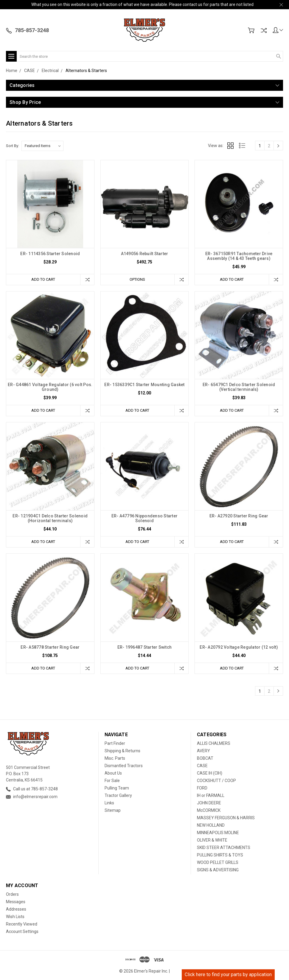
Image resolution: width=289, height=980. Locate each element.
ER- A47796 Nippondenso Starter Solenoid (145, 518)
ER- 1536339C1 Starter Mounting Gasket (144, 385)
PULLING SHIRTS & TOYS (220, 855)
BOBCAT (205, 758)
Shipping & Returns (122, 751)
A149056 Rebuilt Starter (145, 254)
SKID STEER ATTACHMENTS (224, 848)
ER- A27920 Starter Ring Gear (239, 516)
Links (109, 803)
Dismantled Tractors (124, 766)
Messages (16, 902)
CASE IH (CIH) (210, 773)
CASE (202, 766)
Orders (12, 894)
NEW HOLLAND (211, 825)
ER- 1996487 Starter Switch (145, 647)
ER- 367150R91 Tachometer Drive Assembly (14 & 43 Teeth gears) (239, 256)
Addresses (16, 909)
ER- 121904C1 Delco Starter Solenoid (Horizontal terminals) (50, 518)
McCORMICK (209, 810)
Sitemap (113, 810)
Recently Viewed (22, 924)
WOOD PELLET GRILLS (218, 862)
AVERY (203, 751)
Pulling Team (117, 788)
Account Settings (22, 931)
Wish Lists (15, 917)
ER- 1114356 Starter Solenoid (50, 254)
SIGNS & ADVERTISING (218, 870)
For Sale (112, 781)
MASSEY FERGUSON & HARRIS (226, 818)
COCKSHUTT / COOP (216, 781)
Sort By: (13, 146)
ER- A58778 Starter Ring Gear (50, 647)
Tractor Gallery (118, 795)
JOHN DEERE (209, 803)
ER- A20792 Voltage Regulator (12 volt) (239, 647)
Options (137, 279)
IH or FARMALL (211, 795)
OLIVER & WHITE (212, 840)
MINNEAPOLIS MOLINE (218, 833)
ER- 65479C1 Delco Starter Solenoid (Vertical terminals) (239, 387)
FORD (202, 788)
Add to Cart (43, 279)
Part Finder (115, 743)
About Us (113, 773)
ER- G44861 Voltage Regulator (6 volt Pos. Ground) (50, 387)
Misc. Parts (115, 758)
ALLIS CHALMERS (214, 743)
